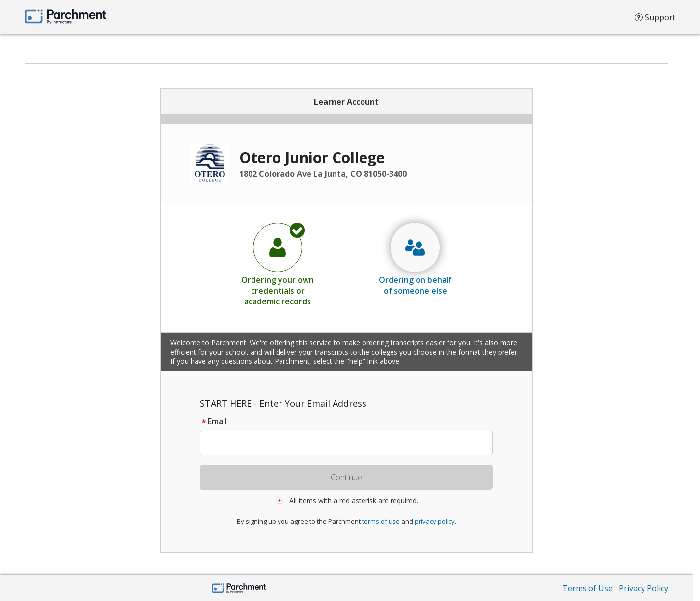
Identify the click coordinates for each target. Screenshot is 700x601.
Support (655, 20)
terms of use (381, 521)
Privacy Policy (644, 588)
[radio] (278, 264)
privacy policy (435, 521)
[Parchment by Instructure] (239, 589)
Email (213, 421)
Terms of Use (588, 588)
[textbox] (351, 443)
